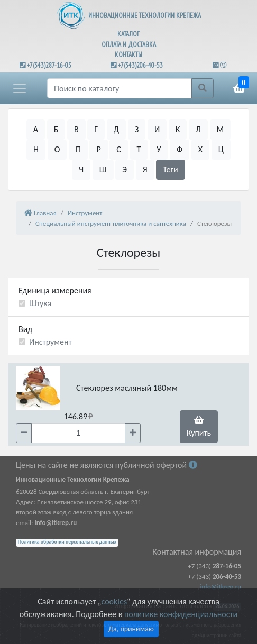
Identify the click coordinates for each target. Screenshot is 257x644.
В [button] (76, 129)
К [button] (178, 129)
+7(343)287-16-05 (49, 65)
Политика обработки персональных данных (67, 542)
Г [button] (96, 129)
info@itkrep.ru (221, 587)
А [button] (36, 129)
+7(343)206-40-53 (140, 65)
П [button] (78, 149)
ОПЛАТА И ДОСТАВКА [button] (129, 45)
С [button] (119, 149)
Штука (40, 303)
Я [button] (145, 169)
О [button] (57, 149)
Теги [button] (171, 169)
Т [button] (139, 149)
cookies (114, 601)
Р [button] (98, 149)
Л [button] (198, 129)
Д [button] (116, 129)
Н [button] (36, 149)
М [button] (221, 129)
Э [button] (125, 169)
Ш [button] (103, 169)
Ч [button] (81, 169)
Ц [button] (221, 149)
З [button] (137, 129)
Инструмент (51, 342)
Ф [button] (180, 149)
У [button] (159, 149)
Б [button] (56, 129)
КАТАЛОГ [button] (128, 34)
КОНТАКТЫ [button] (128, 55)
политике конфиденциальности (181, 614)
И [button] (157, 129)
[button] (20, 88)
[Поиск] (120, 88)
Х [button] (200, 149)
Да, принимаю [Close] (131, 629)
